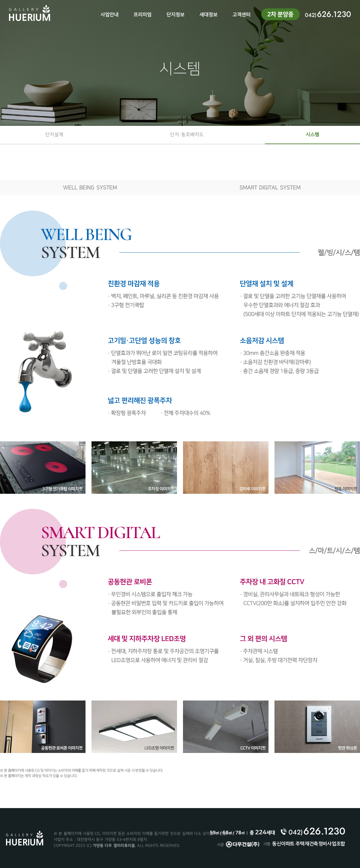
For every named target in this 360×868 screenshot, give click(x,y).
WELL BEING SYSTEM (90, 188)
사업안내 (109, 15)
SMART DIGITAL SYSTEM (270, 188)
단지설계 (54, 135)
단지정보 (175, 15)
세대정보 (208, 15)
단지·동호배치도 (187, 135)
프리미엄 (142, 15)
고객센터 (241, 15)
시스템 (312, 135)
